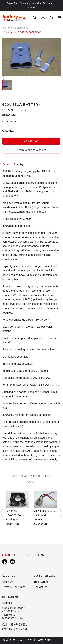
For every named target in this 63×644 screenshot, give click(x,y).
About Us (8, 582)
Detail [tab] (6, 164)
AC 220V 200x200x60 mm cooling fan (16, 515)
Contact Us (40, 587)
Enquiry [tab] (19, 164)
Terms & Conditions (14, 587)
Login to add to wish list (31, 150)
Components (21, 28)
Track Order (41, 582)
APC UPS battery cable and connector (45, 515)
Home (6, 28)
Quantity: (8, 131)
